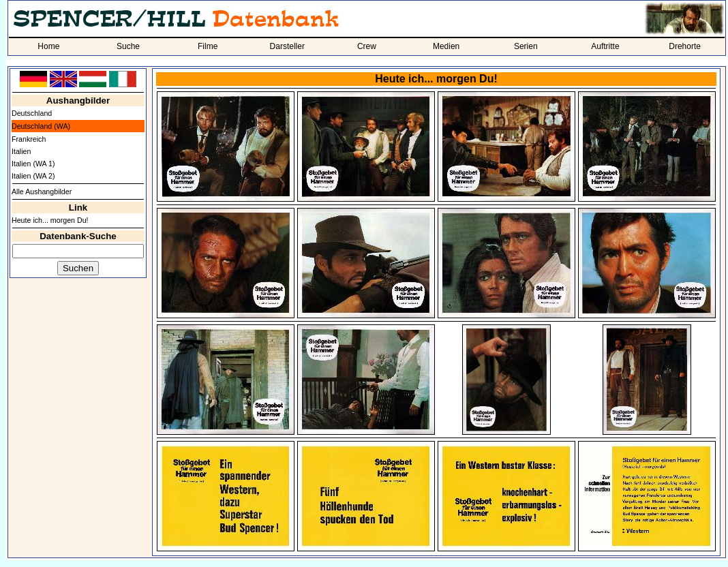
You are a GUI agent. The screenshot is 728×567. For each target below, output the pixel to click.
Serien (526, 46)
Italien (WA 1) (33, 164)
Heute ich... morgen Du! (50, 220)
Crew (367, 46)
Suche (128, 46)
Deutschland (32, 113)
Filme (208, 46)
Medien (446, 46)
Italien (21, 151)
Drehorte (685, 46)
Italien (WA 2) (33, 176)
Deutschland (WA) (41, 126)
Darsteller (287, 46)
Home (48, 46)
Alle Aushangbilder (42, 191)
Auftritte (605, 46)
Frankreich (29, 139)
